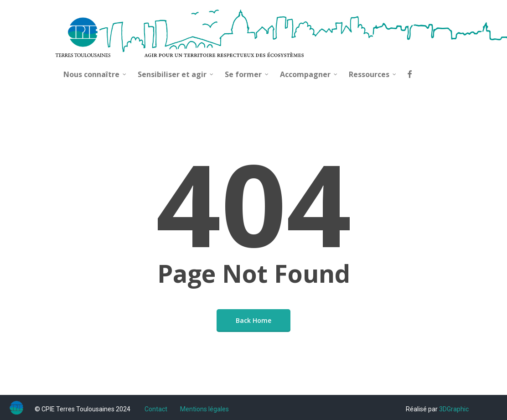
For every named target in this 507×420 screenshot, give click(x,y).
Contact (156, 409)
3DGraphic (454, 409)
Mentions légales (204, 409)
